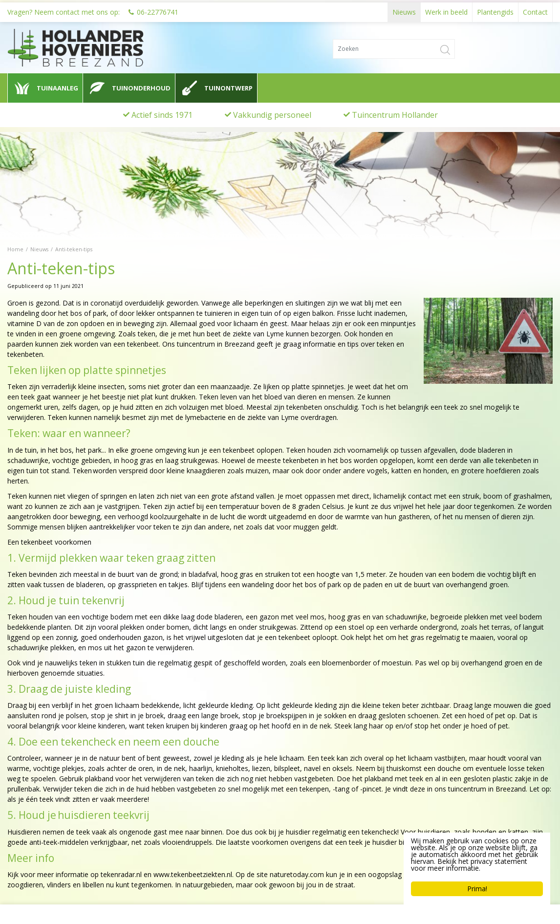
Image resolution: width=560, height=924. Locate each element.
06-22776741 (158, 10)
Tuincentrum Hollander (395, 115)
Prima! (477, 889)
